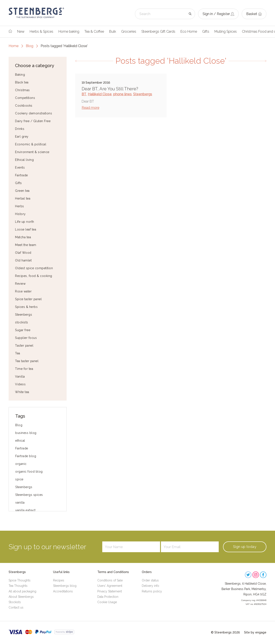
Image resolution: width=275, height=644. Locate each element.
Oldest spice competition (34, 268)
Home (14, 46)
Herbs (20, 206)
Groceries (129, 32)
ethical (20, 441)
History (20, 214)
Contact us (16, 607)
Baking (20, 75)
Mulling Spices (226, 32)
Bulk (113, 32)
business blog (26, 433)
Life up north (25, 222)
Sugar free (23, 330)
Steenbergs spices (29, 495)
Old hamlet (23, 260)
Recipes (59, 580)
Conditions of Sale (110, 580)
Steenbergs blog (65, 586)
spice (19, 479)
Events (20, 168)
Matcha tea (23, 237)
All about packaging (22, 591)
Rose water (23, 291)
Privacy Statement (110, 591)
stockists (22, 322)
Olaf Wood (23, 253)
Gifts (206, 32)
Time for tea (24, 369)
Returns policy (152, 591)
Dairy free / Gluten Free (33, 121)
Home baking (69, 32)
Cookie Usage (107, 602)
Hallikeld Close (100, 94)
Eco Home (189, 32)
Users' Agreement (110, 586)
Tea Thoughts (18, 586)
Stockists (15, 602)
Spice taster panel (28, 299)
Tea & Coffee (94, 32)
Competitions (25, 98)
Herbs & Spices (41, 32)
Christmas (22, 90)
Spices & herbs (26, 307)
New (21, 32)
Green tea (22, 191)
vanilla (20, 503)
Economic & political (31, 144)
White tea (22, 392)
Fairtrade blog (26, 456)
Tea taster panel (27, 361)
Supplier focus (26, 338)
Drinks (20, 129)
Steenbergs (24, 315)
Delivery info (150, 586)
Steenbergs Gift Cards (158, 32)
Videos (20, 384)
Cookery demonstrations (34, 113)
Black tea (22, 82)
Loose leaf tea (26, 229)
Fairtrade (21, 175)
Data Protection (108, 597)
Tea (18, 353)
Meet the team (26, 245)
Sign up (245, 547)
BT (84, 94)
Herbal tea (23, 198)
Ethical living (24, 160)
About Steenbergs (21, 597)
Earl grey (22, 137)
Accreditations (63, 591)
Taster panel (24, 346)
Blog (30, 46)
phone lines (122, 94)
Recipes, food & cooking (34, 276)
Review (20, 284)
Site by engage (255, 632)
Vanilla (20, 377)
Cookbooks (24, 106)
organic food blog (29, 472)
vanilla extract (25, 510)
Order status (150, 580)
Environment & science (32, 152)
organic (21, 464)
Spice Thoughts (20, 580)
